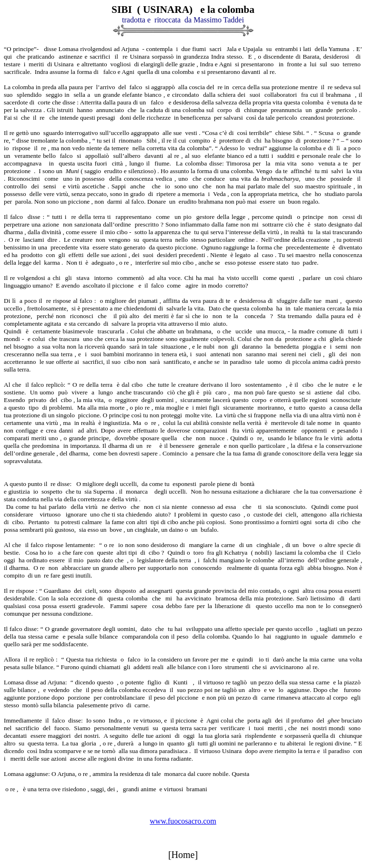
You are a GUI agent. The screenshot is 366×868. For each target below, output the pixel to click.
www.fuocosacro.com (183, 821)
